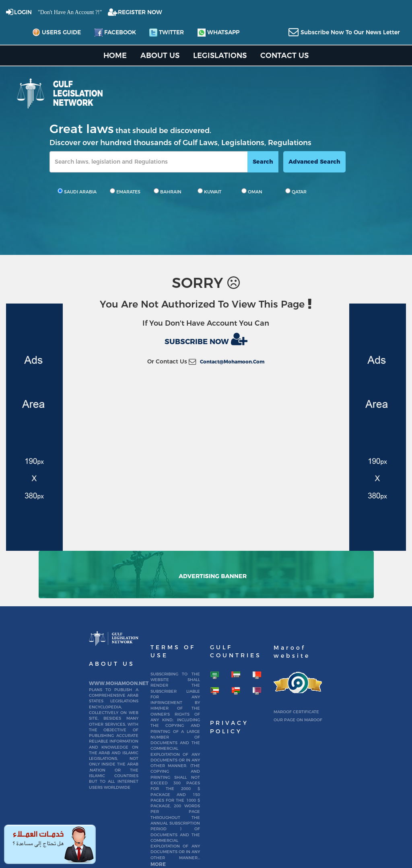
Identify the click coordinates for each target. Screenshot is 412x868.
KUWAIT (209, 191)
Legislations (220, 55)
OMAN (252, 191)
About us (160, 55)
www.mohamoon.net (119, 683)
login (23, 12)
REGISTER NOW (140, 12)
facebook (115, 33)
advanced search (314, 162)
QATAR (296, 191)
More (158, 864)
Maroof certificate (296, 712)
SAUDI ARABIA (77, 191)
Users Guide (57, 33)
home (115, 55)
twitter (167, 33)
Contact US (284, 55)
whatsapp (218, 33)
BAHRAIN (168, 191)
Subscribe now (206, 339)
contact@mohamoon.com (232, 362)
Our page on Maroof (298, 720)
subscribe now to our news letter (350, 32)
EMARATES (125, 191)
